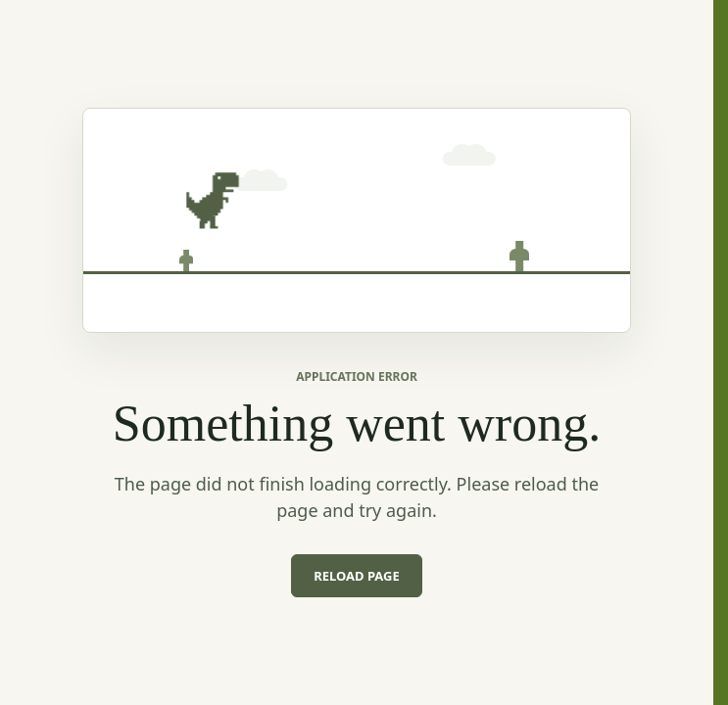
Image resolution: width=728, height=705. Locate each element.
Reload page (357, 576)
